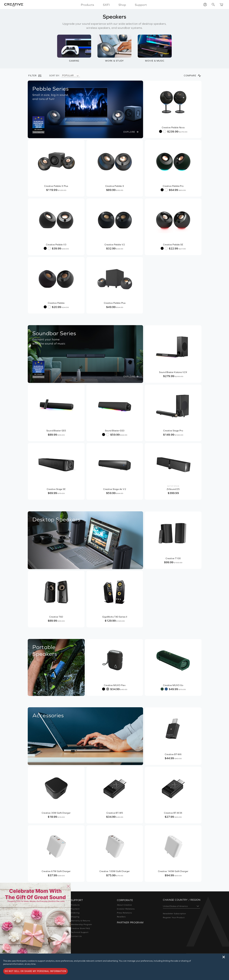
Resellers (122, 917)
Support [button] (140, 5)
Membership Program (81, 924)
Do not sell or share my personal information (35, 971)
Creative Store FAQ (80, 928)
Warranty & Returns (80, 921)
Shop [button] (122, 5)
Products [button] (88, 5)
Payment (75, 909)
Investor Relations (126, 909)
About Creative (124, 905)
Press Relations (125, 913)
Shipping (75, 917)
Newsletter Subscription (175, 914)
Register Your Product (174, 918)
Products (75, 905)
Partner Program (130, 922)
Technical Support (80, 932)
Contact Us (76, 936)
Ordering (75, 913)
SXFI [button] (107, 5)
